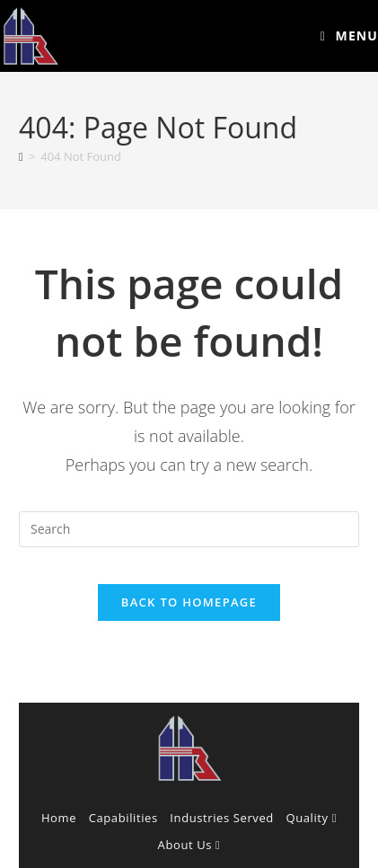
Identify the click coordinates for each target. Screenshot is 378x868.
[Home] (21, 156)
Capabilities (123, 818)
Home (59, 818)
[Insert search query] (189, 529)
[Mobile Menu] (349, 35)
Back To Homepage (189, 602)
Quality (312, 818)
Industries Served (222, 818)
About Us (189, 845)
